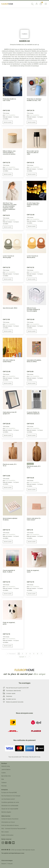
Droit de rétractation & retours (10, 825)
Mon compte (5, 832)
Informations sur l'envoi (8, 822)
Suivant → (23, 657)
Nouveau (4, 786)
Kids (3, 779)
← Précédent (11, 654)
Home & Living (6, 766)
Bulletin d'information (7, 835)
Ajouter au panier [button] (8, 122)
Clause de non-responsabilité (10, 809)
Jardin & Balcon (6, 769)
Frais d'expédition (10, 115)
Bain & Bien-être (6, 776)
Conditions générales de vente (10, 802)
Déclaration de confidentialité (10, 806)
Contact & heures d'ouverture (10, 819)
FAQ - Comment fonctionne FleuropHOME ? (14, 829)
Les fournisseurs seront (8, 799)
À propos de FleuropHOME (9, 792)
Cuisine (3, 773)
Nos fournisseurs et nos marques (11, 796)
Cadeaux (4, 782)
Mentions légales (6, 812)
